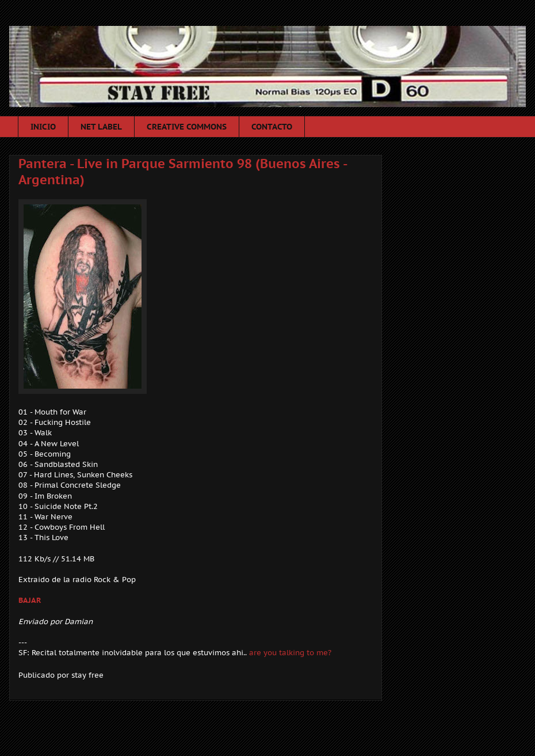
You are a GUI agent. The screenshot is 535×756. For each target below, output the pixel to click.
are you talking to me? (290, 653)
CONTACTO (272, 127)
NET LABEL (101, 127)
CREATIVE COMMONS (187, 127)
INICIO (43, 127)
